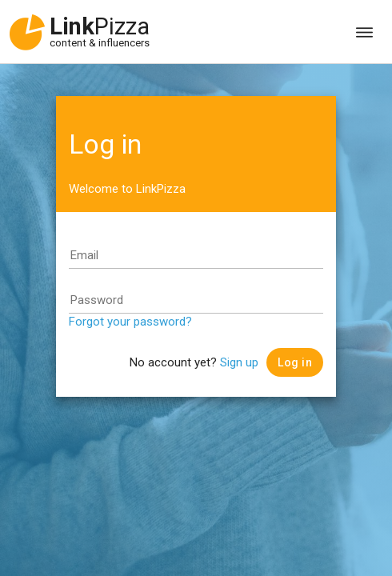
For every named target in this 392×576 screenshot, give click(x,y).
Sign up (239, 362)
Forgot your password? (130, 322)
